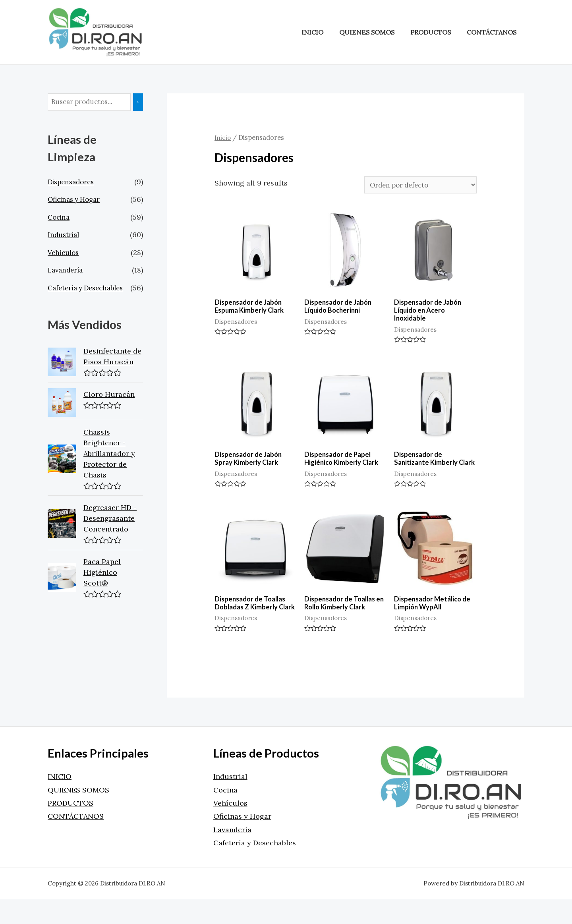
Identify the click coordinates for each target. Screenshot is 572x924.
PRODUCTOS (435, 32)
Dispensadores (73, 183)
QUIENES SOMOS (374, 32)
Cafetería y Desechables (89, 289)
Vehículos (65, 253)
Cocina (60, 218)
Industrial (65, 235)
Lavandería (67, 271)
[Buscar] (144, 102)
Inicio (223, 137)
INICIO (323, 32)
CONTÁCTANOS (493, 32)
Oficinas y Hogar (77, 200)
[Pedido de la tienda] (415, 185)
